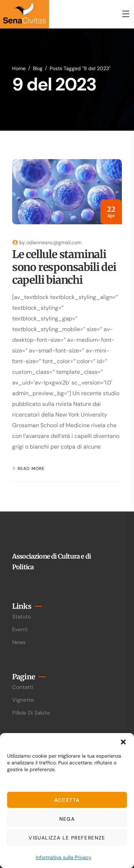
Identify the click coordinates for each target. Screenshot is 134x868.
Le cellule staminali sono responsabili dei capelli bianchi (64, 267)
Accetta (67, 800)
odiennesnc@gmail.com (54, 242)
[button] (123, 742)
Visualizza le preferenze (67, 838)
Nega (67, 819)
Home (19, 68)
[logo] (24, 14)
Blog (38, 68)
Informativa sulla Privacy (64, 857)
